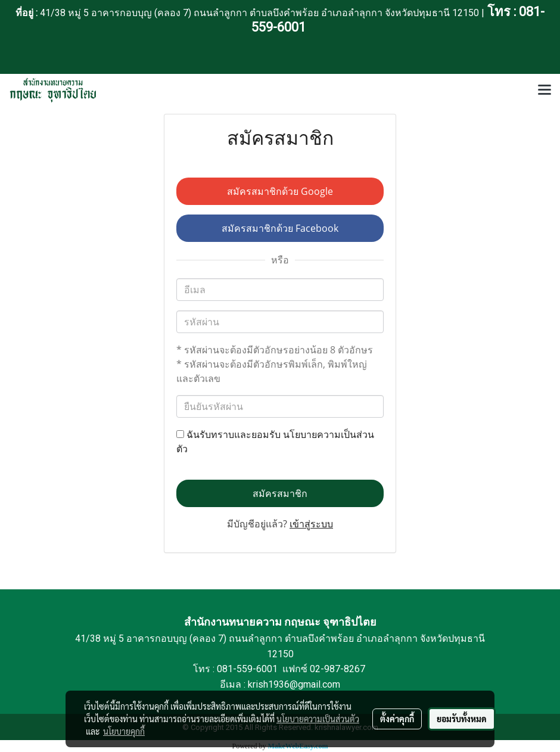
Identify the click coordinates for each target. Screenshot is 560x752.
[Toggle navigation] (545, 91)
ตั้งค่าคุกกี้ (397, 719)
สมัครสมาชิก (280, 493)
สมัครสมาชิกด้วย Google (280, 191)
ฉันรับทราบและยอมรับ (275, 442)
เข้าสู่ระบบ (311, 524)
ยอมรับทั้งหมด (462, 719)
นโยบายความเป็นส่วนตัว (318, 719)
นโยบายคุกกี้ (124, 731)
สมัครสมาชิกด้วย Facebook (280, 228)
